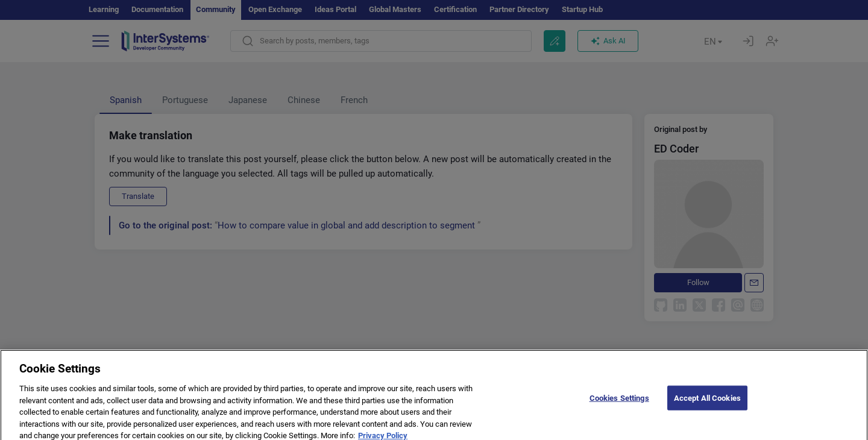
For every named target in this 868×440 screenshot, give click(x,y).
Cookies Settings (619, 405)
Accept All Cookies (707, 405)
